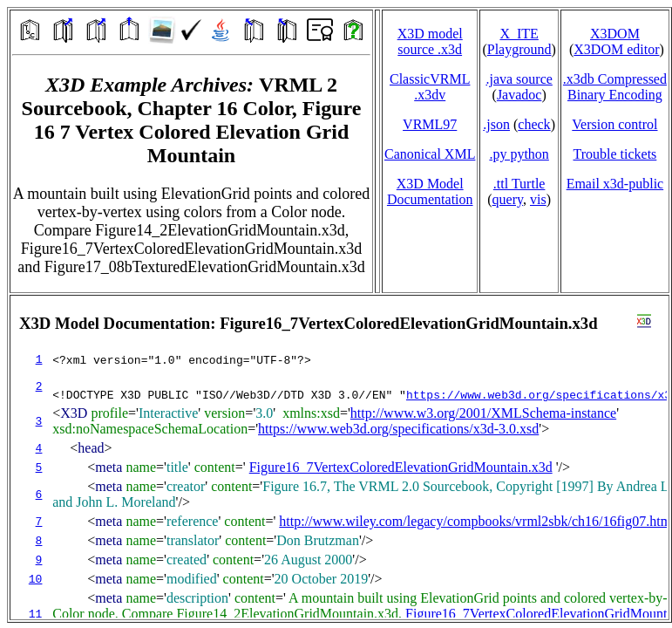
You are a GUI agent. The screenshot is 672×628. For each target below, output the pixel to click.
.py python (519, 154)
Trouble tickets (614, 154)
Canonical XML (430, 154)
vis (538, 199)
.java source (519, 79)
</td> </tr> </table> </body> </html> (339, 457)
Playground (519, 49)
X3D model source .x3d (430, 41)
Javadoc (519, 95)
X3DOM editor (616, 49)
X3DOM (615, 34)
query (508, 199)
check (534, 124)
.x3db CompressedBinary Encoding (615, 87)
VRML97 (430, 124)
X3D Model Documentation (430, 191)
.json (496, 124)
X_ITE (519, 34)
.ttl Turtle (519, 184)
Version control (614, 124)
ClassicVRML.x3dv (430, 87)
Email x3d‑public (615, 184)
